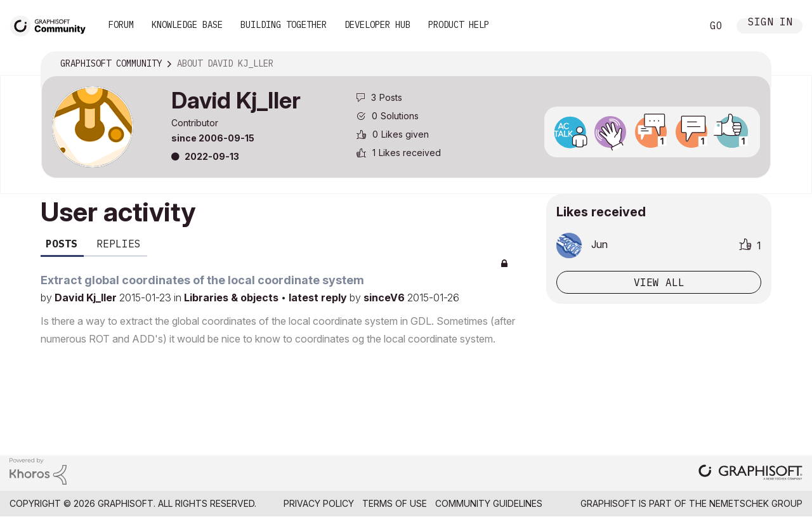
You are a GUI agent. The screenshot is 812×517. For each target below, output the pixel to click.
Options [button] (753, 64)
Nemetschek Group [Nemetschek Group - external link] (756, 503)
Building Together (284, 25)
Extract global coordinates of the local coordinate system (202, 280)
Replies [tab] (119, 244)
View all (659, 282)
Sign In (770, 23)
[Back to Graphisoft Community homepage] (52, 24)
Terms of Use (395, 503)
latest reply (319, 298)
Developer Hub (377, 25)
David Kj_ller (87, 298)
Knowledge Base (187, 25)
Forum (121, 25)
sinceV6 (385, 298)
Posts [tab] (62, 244)
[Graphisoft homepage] (750, 474)
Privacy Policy (319, 503)
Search (678, 26)
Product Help (459, 25)
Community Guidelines (489, 503)
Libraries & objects (232, 298)
